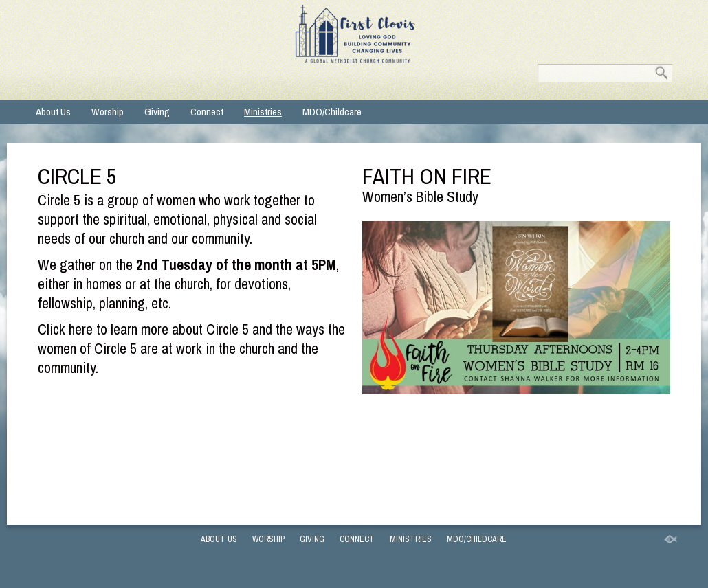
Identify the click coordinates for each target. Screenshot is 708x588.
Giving (157, 112)
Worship (108, 112)
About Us (53, 112)
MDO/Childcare (332, 112)
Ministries (263, 112)
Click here (65, 329)
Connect (207, 112)
